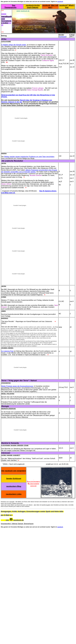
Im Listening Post (7, 351)
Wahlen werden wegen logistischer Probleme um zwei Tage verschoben (29, 157)
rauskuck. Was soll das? (50, 6)
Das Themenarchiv (10, 6)
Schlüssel (63, 37)
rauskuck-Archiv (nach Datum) (33, 6)
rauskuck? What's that (67, 6)
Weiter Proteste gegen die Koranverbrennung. (17, 386)
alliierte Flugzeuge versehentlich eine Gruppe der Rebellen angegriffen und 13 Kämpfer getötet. (29, 171)
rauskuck (60, 2)
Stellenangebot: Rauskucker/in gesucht (33, 482)
